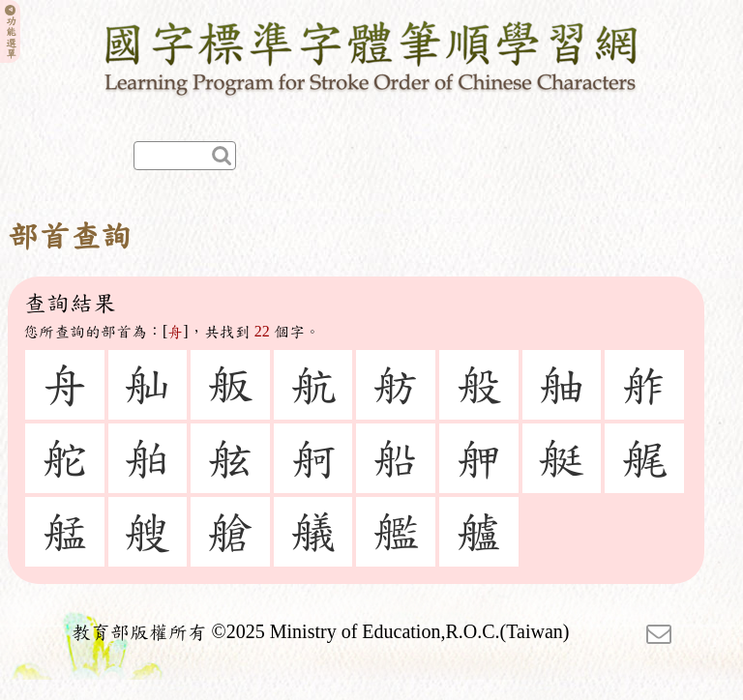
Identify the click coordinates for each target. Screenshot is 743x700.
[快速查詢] (185, 156)
